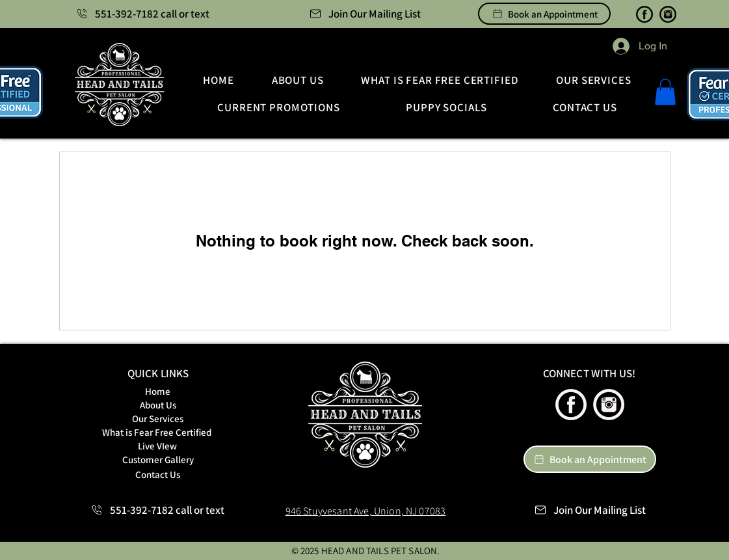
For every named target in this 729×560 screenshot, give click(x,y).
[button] (365, 14)
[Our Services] (158, 419)
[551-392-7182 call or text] (143, 14)
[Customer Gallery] (158, 460)
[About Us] (158, 405)
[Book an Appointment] (544, 14)
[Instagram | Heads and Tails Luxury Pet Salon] (668, 14)
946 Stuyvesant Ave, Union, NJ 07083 (366, 511)
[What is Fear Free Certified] (157, 432)
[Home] (158, 391)
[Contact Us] (158, 474)
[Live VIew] (157, 446)
